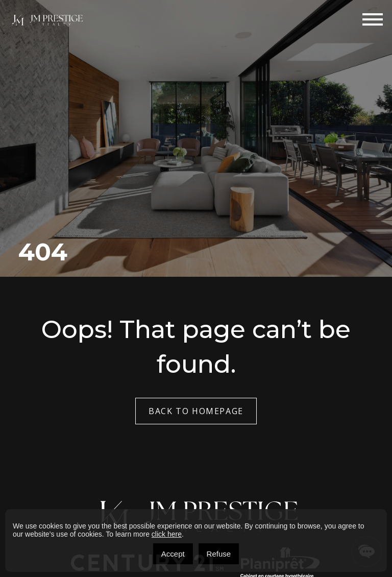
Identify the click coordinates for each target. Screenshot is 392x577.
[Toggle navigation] (373, 19)
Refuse (219, 554)
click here (167, 534)
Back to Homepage (196, 411)
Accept (173, 554)
